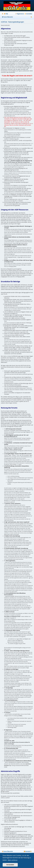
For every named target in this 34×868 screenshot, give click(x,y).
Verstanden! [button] (10, 865)
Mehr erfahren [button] (13, 860)
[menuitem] (6, 14)
